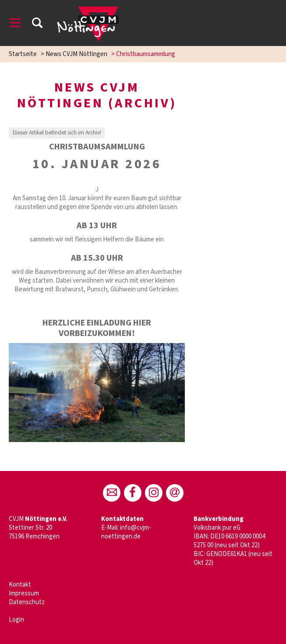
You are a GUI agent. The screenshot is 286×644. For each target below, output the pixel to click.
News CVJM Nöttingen (76, 54)
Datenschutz (27, 602)
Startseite (23, 54)
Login (16, 620)
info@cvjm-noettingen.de (126, 532)
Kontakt (20, 585)
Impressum (24, 593)
